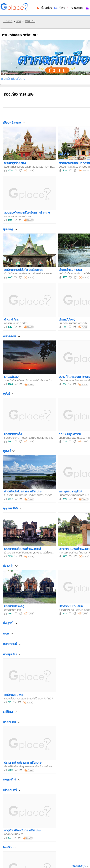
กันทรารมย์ (10, 644)
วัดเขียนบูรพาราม (70, 434)
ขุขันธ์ (7, 393)
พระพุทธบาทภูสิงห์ (70, 491)
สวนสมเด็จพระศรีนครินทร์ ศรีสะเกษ (27, 212)
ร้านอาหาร (75, 8)
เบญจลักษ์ (10, 780)
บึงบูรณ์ (8, 623)
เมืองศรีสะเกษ (12, 122)
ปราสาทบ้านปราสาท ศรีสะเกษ (23, 763)
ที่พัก (59, 8)
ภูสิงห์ (7, 451)
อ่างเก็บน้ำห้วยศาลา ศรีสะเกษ (23, 491)
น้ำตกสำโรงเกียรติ (70, 270)
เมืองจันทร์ (10, 790)
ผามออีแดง (11, 377)
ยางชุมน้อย (10, 654)
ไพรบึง (7, 847)
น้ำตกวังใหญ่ (67, 319)
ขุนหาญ (8, 229)
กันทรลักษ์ (9, 336)
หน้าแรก (8, 21)
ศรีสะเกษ (30, 21)
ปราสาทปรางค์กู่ (14, 606)
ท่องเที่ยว (44, 8)
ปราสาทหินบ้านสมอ (71, 606)
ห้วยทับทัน (9, 722)
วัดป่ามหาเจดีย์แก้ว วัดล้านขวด (24, 270)
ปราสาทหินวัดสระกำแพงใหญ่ (22, 549)
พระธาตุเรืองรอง (15, 163)
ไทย (19, 21)
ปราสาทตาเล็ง (13, 434)
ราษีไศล (8, 712)
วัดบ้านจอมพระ (14, 695)
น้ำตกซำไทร (11, 319)
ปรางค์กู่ (8, 566)
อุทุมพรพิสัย (11, 508)
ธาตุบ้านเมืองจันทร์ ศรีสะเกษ (22, 830)
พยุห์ (6, 633)
